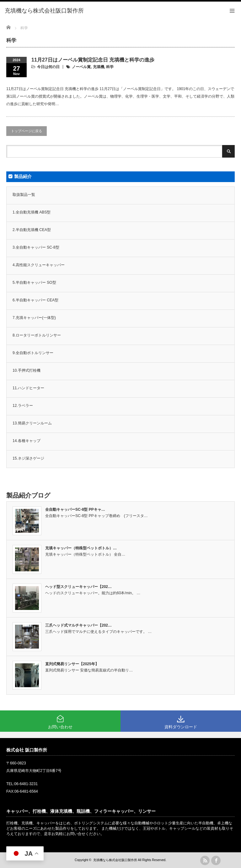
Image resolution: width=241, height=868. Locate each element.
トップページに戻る (27, 131)
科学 (110, 67)
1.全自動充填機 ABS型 (32, 212)
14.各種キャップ (27, 441)
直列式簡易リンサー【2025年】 (72, 664)
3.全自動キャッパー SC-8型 (36, 247)
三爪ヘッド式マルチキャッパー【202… (78, 625)
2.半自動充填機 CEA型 (32, 230)
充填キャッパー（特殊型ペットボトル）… (81, 548)
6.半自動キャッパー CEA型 (35, 300)
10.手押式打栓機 (27, 370)
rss (205, 860)
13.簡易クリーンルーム (32, 423)
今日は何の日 (48, 67)
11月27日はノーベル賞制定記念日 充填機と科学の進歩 (93, 60)
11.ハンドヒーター (28, 388)
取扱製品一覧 (24, 195)
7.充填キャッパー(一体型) (34, 318)
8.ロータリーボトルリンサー (37, 335)
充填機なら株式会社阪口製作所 (115, 860)
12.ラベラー (23, 406)
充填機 (99, 67)
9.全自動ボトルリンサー (33, 353)
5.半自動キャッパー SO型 (34, 283)
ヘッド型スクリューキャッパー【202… (78, 587)
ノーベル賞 (81, 67)
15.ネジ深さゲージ (28, 458)
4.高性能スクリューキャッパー (39, 265)
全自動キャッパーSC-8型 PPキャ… (75, 509)
